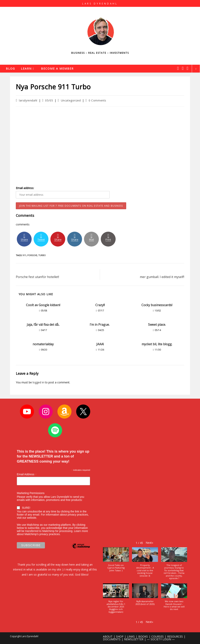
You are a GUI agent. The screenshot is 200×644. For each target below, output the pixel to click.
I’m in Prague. (100, 325)
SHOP (120, 636)
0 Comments (97, 100)
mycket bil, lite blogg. (157, 344)
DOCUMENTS (112, 639)
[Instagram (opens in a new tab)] (183, 68)
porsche (32, 255)
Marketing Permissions (31, 493)
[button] (149, 542)
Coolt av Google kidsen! (43, 305)
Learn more (81, 531)
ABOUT (108, 636)
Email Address (27, 474)
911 (24, 255)
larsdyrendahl (28, 100)
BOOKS (143, 636)
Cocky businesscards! (157, 305)
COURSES (158, 636)
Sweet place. (157, 325)
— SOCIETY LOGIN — (161, 639)
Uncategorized (71, 100)
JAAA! (100, 344)
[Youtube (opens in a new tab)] (187, 68)
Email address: (25, 188)
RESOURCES (175, 636)
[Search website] (196, 69)
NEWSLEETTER (134, 639)
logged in (38, 382)
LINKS (131, 636)
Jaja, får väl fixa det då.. (43, 325)
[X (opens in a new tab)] (178, 68)
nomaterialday (43, 344)
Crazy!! (100, 305)
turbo (42, 255)
